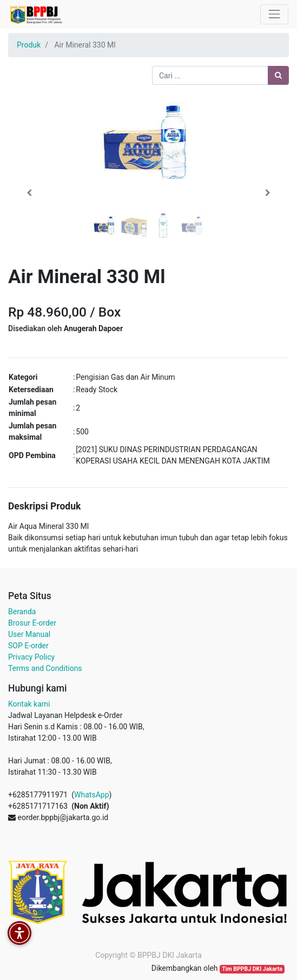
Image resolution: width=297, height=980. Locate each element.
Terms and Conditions (45, 668)
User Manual (29, 634)
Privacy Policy (31, 657)
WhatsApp (91, 795)
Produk (29, 45)
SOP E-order (28, 646)
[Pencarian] (278, 75)
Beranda (22, 612)
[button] (29, 193)
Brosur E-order (32, 623)
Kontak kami (29, 704)
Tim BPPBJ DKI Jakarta (252, 969)
